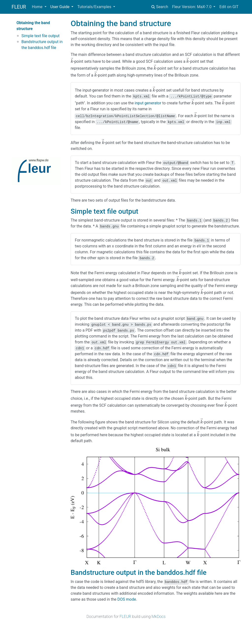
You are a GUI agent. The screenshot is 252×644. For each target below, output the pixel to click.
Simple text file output (40, 36)
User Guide (61, 7)
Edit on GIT (229, 7)
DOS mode (127, 599)
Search (160, 7)
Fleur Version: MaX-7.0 (192, 7)
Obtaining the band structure (33, 26)
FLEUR (19, 7)
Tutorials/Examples (95, 7)
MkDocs (159, 617)
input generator (148, 103)
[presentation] (72, 61)
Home (38, 7)
